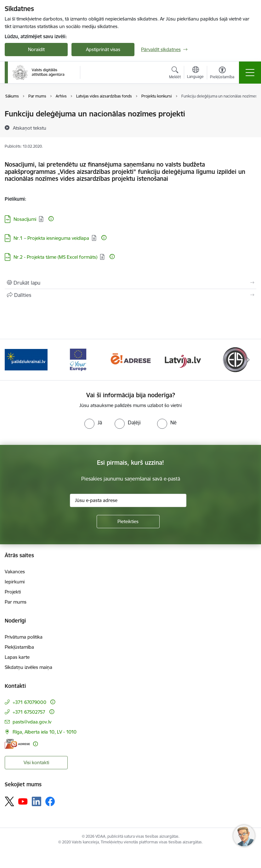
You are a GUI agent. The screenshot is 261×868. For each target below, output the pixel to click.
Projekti (13, 592)
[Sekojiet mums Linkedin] (37, 801)
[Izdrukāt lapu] (130, 283)
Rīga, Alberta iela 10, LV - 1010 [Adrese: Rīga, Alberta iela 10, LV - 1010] (45, 732)
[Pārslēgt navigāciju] (250, 73)
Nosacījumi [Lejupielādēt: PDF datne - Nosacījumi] (25, 219)
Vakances (15, 572)
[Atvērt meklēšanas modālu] (175, 74)
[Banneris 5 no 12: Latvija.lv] (183, 359)
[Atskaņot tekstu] (30, 128)
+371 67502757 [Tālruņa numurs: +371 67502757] (29, 712)
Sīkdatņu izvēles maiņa (28, 667)
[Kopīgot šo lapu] (130, 295)
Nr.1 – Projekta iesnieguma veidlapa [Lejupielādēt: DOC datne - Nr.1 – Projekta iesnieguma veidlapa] (51, 238)
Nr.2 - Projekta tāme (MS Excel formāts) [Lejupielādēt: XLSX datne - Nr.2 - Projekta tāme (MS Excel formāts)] (55, 257)
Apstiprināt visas (103, 49)
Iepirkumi (15, 582)
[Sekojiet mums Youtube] (23, 801)
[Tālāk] (248, 360)
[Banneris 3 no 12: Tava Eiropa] (78, 359)
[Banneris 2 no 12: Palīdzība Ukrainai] (26, 359)
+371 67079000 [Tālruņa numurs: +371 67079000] (29, 702)
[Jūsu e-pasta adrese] (128, 500)
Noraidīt (36, 49)
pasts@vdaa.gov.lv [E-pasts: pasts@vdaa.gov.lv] (32, 722)
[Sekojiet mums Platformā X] (9, 801)
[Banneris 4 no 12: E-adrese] (131, 359)
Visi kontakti (36, 762)
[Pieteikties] (128, 522)
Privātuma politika (24, 637)
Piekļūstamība (19, 647)
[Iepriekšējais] (13, 360)
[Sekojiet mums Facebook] (50, 801)
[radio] (93, 422)
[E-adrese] (17, 744)
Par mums (16, 602)
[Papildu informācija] (51, 219)
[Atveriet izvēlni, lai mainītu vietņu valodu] (195, 73)
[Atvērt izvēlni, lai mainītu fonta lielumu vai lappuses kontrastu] (222, 74)
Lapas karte (17, 657)
